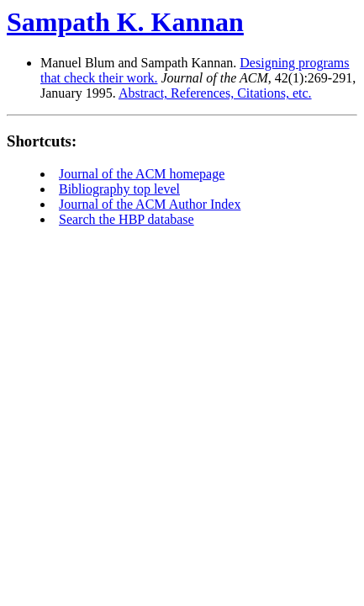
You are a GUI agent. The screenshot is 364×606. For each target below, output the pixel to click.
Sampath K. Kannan (125, 22)
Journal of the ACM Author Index (150, 204)
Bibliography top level (119, 189)
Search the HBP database (127, 219)
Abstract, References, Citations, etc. (215, 93)
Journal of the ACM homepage (142, 174)
